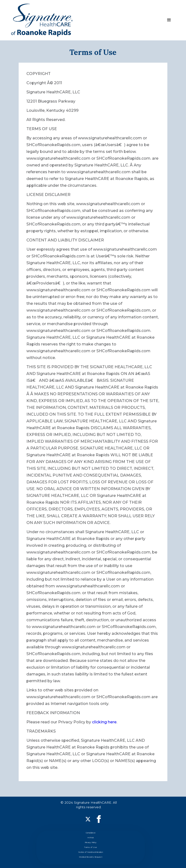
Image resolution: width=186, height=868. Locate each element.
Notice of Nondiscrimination (91, 852)
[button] (169, 20)
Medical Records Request (91, 857)
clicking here (104, 722)
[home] (42, 20)
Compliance (91, 833)
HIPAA (91, 838)
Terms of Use (90, 847)
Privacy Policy (91, 842)
